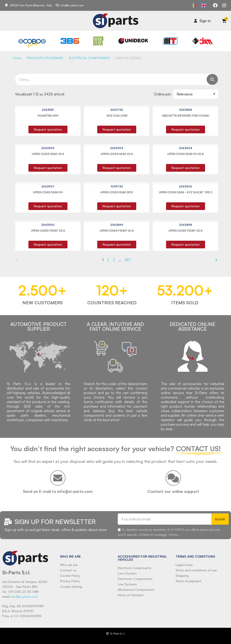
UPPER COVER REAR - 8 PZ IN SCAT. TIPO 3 (185, 192)
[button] (48, 129)
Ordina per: (163, 94)
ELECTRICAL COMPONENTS (89, 58)
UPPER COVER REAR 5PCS (117, 192)
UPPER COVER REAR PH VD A (185, 154)
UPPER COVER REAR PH (48, 192)
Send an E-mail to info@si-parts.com (58, 491)
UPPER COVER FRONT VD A (48, 231)
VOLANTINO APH (48, 116)
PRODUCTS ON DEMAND (45, 58)
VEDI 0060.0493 (117, 116)
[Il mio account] (202, 21)
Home (17, 58)
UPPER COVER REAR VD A (48, 154)
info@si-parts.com (24, 597)
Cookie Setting (71, 587)
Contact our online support (173, 491)
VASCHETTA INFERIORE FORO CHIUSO (185, 116)
